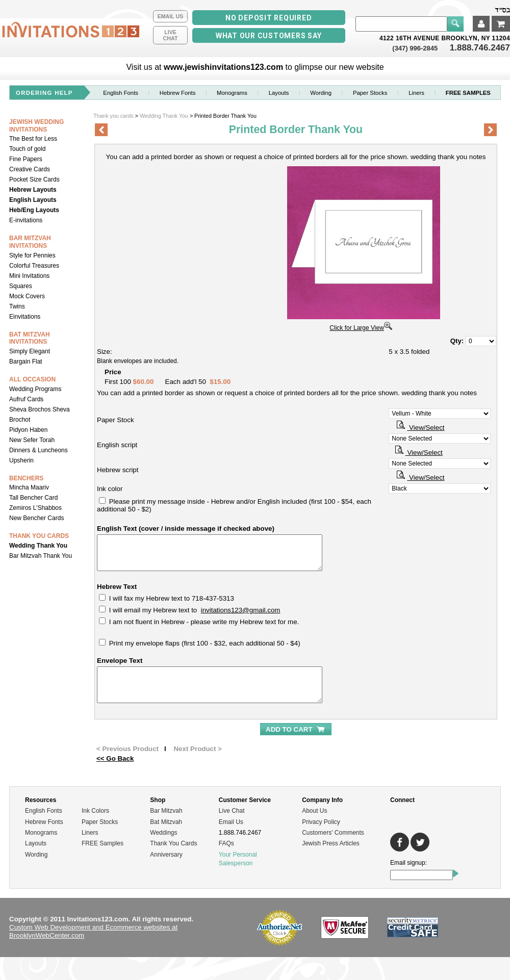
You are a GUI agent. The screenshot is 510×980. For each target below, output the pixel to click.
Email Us (171, 16)
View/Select (419, 428)
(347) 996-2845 (416, 48)
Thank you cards (113, 116)
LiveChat (171, 35)
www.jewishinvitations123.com (223, 67)
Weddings (163, 833)
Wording (321, 93)
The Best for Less (33, 139)
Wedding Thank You (38, 546)
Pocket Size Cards (34, 179)
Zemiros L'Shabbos (35, 508)
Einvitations (25, 317)
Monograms (232, 93)
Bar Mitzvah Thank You (41, 556)
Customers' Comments (333, 833)
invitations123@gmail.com (241, 610)
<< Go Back (115, 758)
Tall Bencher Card (33, 498)
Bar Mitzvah (166, 811)
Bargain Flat (26, 362)
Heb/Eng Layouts (34, 210)
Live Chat (232, 811)
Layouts (279, 93)
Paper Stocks (100, 822)
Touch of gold (27, 149)
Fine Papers (26, 159)
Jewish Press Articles (331, 843)
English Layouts (33, 200)
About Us (314, 811)
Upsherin (21, 460)
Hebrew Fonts (178, 93)
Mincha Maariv (29, 487)
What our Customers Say (269, 36)
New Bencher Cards (36, 518)
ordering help (44, 93)
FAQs (226, 843)
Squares (21, 286)
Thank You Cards (173, 843)
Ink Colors (95, 811)
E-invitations (26, 220)
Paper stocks (370, 93)
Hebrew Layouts (33, 190)
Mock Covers (27, 296)
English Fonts (121, 93)
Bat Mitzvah (166, 822)
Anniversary (166, 855)
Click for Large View (361, 328)
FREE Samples (103, 843)
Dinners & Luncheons (39, 450)
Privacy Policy (321, 822)
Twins (17, 306)
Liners (416, 93)
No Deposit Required (269, 18)
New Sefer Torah (32, 440)
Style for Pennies (32, 255)
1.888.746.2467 (480, 48)
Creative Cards (30, 169)
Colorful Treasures (34, 266)
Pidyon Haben (28, 430)
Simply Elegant (30, 351)
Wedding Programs (35, 389)
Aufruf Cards (26, 399)
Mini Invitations (29, 276)
